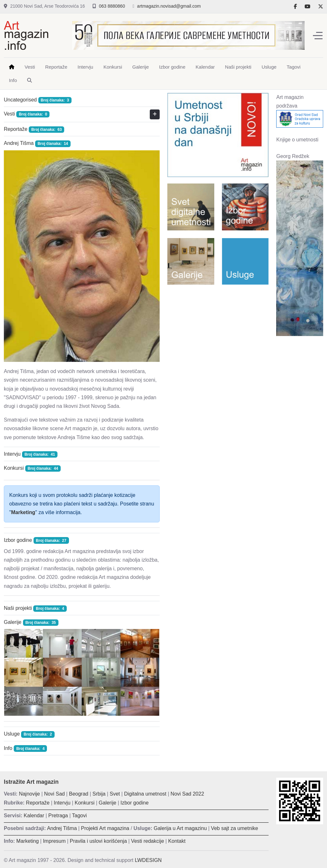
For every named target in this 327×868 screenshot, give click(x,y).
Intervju (12, 454)
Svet (115, 794)
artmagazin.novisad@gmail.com (169, 6)
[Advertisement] (218, 331)
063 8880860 (112, 6)
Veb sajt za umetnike (235, 828)
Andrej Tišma (19, 143)
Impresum (54, 841)
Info (8, 748)
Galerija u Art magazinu (180, 828)
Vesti (9, 114)
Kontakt (177, 841)
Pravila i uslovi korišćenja (99, 841)
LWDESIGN (148, 860)
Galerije (13, 622)
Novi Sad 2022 (187, 794)
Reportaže (16, 129)
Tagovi (80, 816)
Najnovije (29, 794)
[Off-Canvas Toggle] (318, 35)
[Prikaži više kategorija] (155, 114)
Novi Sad (54, 794)
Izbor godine (18, 540)
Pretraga (58, 816)
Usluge (12, 734)
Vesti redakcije (147, 841)
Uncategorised (20, 100)
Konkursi (14, 468)
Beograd (79, 794)
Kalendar (34, 816)
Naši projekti (18, 608)
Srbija (99, 794)
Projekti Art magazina (105, 828)
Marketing (23, 512)
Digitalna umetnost (145, 794)
